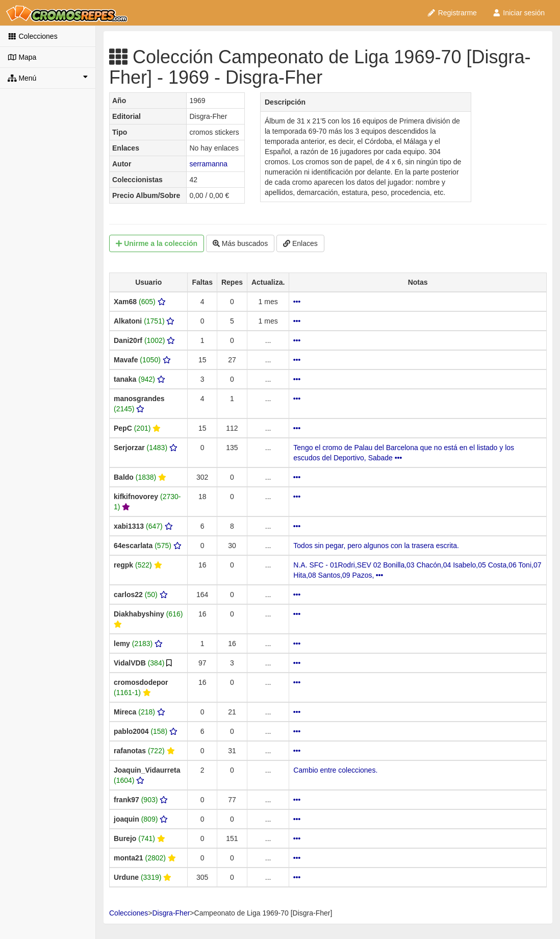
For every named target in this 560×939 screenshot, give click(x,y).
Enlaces (300, 243)
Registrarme (452, 13)
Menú (48, 78)
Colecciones (33, 36)
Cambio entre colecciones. (335, 770)
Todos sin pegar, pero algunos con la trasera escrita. (376, 546)
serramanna (208, 164)
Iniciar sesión (518, 13)
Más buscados (240, 243)
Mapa (22, 57)
